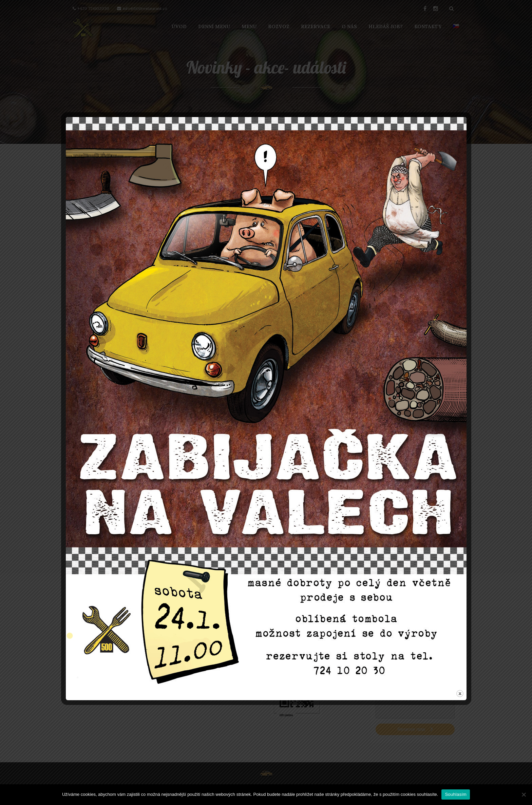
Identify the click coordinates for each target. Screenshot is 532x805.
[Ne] (524, 794)
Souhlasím (456, 794)
